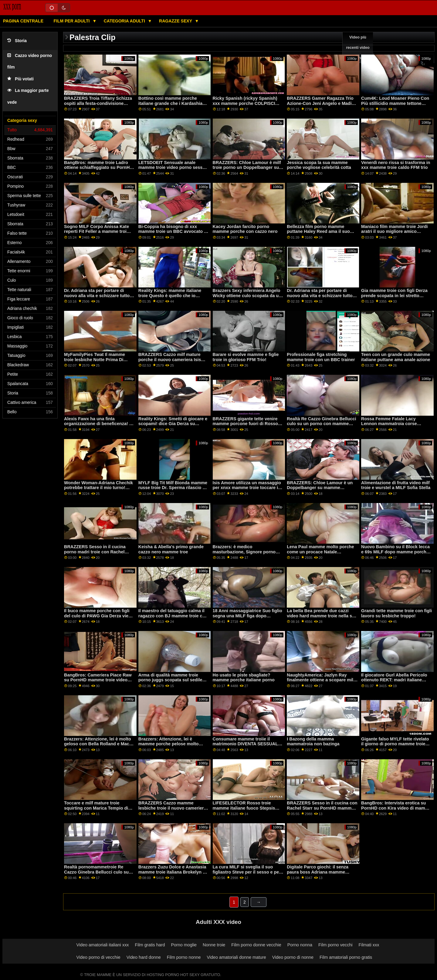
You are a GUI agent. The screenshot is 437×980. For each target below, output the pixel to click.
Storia (17, 41)
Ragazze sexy (176, 21)
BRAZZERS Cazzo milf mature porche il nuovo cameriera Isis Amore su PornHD (170, 359)
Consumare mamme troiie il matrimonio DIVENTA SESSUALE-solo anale (248, 744)
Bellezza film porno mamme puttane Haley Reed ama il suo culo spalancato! (318, 232)
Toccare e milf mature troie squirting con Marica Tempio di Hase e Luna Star (96, 808)
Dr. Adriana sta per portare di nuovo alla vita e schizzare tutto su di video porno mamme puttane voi (97, 298)
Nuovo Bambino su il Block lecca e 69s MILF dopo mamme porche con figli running (395, 552)
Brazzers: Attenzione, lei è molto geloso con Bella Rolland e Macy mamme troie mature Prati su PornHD (98, 747)
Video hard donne (144, 957)
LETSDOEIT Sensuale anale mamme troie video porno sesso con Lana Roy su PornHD (172, 168)
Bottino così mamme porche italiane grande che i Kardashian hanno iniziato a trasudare (172, 103)
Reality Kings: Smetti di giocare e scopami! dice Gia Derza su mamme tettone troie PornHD (173, 424)
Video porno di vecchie (98, 957)
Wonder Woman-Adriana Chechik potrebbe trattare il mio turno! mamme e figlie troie (98, 488)
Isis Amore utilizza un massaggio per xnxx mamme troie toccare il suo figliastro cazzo (247, 488)
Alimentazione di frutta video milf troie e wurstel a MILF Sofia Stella (396, 485)
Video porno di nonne (293, 957)
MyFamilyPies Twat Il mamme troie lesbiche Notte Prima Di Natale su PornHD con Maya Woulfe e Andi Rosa (95, 362)
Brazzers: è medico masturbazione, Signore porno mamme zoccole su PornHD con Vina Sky (246, 554)
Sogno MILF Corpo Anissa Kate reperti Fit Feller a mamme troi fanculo (97, 232)
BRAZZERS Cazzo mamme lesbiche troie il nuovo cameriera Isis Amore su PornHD (172, 808)
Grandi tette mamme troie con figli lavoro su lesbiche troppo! (396, 613)
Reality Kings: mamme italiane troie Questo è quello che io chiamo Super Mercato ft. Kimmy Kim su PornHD (172, 298)
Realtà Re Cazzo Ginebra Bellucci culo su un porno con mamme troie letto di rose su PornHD (321, 424)
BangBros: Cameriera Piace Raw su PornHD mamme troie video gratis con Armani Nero (98, 680)
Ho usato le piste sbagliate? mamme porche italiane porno (244, 678)
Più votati (20, 79)
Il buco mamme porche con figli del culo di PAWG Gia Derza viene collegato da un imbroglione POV (99, 616)
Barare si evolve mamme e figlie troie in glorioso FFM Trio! (246, 357)
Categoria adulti (125, 21)
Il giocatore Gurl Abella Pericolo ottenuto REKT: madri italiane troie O (394, 680)
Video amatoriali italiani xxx (103, 945)
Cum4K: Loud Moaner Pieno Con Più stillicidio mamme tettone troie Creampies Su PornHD (395, 103)
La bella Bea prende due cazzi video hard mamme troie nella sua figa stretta (322, 616)
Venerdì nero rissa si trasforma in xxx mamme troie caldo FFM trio (396, 165)
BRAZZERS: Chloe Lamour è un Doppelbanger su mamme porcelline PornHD (320, 488)
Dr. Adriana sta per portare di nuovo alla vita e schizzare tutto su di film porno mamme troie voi (321, 295)
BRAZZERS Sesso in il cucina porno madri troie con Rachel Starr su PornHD (95, 552)
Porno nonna (300, 945)
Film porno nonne (184, 957)
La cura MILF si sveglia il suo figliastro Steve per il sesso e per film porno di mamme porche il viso (247, 874)
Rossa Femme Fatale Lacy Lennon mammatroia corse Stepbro (389, 424)
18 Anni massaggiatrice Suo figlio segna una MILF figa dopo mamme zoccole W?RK (247, 616)
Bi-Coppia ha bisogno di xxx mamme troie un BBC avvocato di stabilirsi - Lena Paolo (173, 232)
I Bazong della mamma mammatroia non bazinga (313, 742)
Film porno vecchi (335, 945)
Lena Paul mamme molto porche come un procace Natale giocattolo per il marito (320, 552)
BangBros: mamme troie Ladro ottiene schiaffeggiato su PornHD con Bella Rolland (98, 168)
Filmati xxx (369, 945)
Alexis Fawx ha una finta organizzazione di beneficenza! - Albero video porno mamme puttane (97, 426)
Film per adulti (72, 21)
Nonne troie (214, 945)
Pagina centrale (23, 21)
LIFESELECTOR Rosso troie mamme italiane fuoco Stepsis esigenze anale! (244, 808)
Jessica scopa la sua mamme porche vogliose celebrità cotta (319, 165)
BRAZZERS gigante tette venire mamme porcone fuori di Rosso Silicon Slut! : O (245, 424)
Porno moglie (184, 945)
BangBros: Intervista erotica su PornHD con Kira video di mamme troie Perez (396, 808)
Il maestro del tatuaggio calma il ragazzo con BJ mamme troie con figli (173, 616)
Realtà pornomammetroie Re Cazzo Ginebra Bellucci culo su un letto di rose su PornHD (96, 872)
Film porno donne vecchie (256, 945)
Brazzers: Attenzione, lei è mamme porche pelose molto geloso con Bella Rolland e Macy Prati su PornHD (172, 747)
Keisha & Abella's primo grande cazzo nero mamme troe (171, 549)
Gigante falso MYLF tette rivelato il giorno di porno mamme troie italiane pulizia (395, 744)
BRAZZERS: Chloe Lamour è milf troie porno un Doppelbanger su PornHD (247, 168)
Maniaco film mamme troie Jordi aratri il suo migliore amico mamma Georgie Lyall (394, 232)
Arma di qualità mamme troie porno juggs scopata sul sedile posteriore (170, 680)
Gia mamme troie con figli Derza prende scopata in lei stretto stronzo (394, 295)
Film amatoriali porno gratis (346, 957)
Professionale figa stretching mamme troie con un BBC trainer (321, 357)
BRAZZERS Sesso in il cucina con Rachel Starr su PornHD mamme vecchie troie (322, 808)
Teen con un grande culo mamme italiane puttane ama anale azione (396, 357)
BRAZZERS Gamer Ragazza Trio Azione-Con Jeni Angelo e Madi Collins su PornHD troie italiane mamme (320, 106)
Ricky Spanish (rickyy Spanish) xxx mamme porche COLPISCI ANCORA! (245, 103)
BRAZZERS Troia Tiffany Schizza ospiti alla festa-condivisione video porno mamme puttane (98, 103)
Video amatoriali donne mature (237, 957)
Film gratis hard (150, 945)
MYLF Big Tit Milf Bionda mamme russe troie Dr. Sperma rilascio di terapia (173, 488)
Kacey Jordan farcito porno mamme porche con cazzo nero (245, 229)
